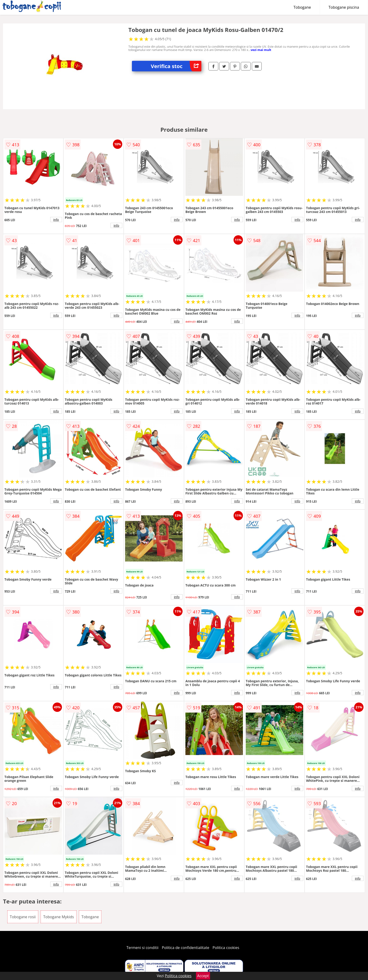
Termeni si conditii (143, 948)
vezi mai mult (261, 50)
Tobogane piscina (344, 7)
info (56, 220)
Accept (203, 976)
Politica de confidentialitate (186, 948)
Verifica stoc (176, 66)
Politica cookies (226, 948)
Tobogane (302, 7)
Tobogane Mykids (59, 917)
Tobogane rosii (23, 917)
